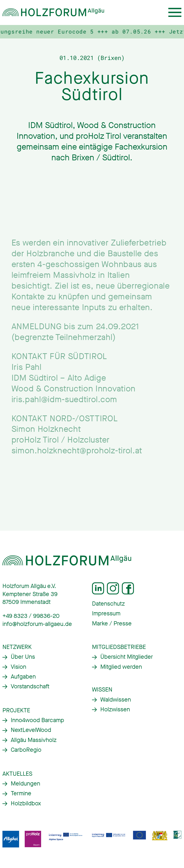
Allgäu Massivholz (34, 740)
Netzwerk (17, 647)
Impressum (106, 614)
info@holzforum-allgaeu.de (37, 624)
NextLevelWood (31, 730)
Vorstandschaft (30, 686)
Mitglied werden (121, 667)
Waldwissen (116, 700)
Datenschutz (108, 604)
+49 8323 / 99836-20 (31, 616)
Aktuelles (17, 774)
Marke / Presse (112, 624)
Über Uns (23, 657)
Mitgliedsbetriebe (119, 647)
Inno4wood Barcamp (37, 720)
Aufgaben (23, 677)
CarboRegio (26, 750)
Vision (18, 667)
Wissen (102, 690)
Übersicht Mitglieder (127, 657)
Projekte (16, 710)
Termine (21, 793)
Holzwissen (115, 710)
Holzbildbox (26, 803)
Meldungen (25, 784)
